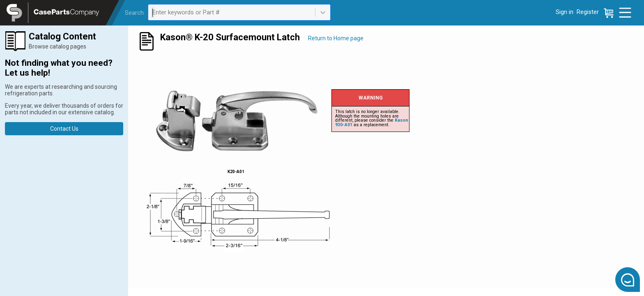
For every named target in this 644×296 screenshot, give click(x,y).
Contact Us (64, 129)
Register (588, 12)
